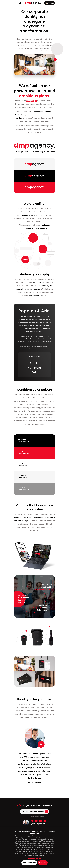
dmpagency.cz (31, 101)
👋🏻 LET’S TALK (50, 3)
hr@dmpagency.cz (37, 824)
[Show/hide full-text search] (20, 3)
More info (42, 855)
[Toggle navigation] (16, 3)
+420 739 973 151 (38, 821)
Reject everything (29, 863)
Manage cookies (34, 858)
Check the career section (34, 812)
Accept (43, 862)
